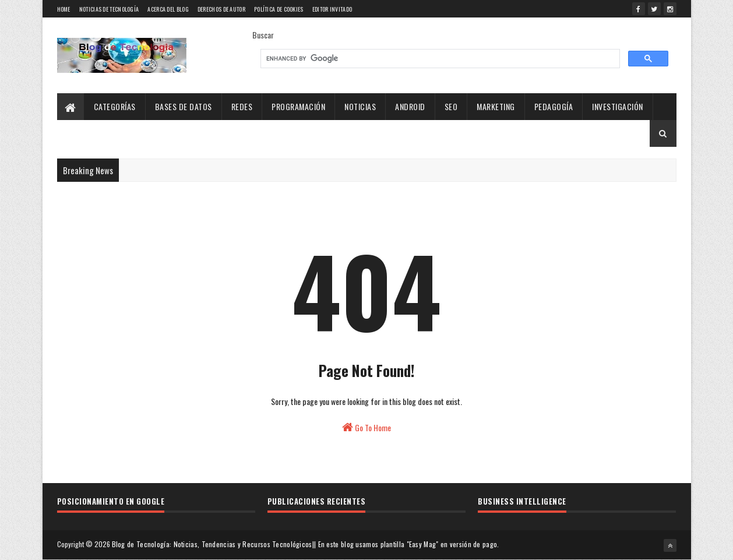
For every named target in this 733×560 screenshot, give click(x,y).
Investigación (618, 106)
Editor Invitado (332, 9)
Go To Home (366, 427)
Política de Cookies (279, 9)
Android (410, 106)
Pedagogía (554, 106)
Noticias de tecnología (109, 9)
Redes (242, 106)
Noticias (360, 106)
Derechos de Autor (221, 9)
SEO (451, 106)
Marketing (496, 106)
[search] (439, 59)
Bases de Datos (184, 106)
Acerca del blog (168, 9)
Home (64, 9)
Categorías (115, 106)
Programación (298, 106)
